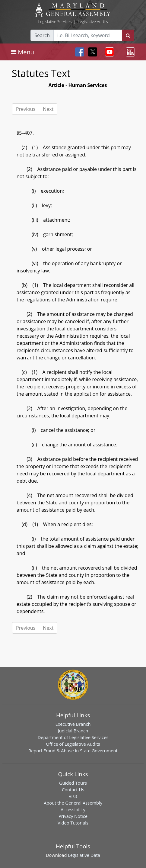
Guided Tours (73, 783)
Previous (26, 109)
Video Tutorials (73, 823)
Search (42, 35)
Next (48, 109)
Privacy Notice (73, 816)
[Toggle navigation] (23, 52)
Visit (73, 796)
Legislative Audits (93, 21)
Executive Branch (73, 724)
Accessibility (73, 809)
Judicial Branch (73, 731)
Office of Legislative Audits (73, 744)
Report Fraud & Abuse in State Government (73, 751)
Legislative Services (55, 21)
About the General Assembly (73, 803)
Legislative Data (84, 855)
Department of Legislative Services (73, 737)
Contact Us (73, 789)
